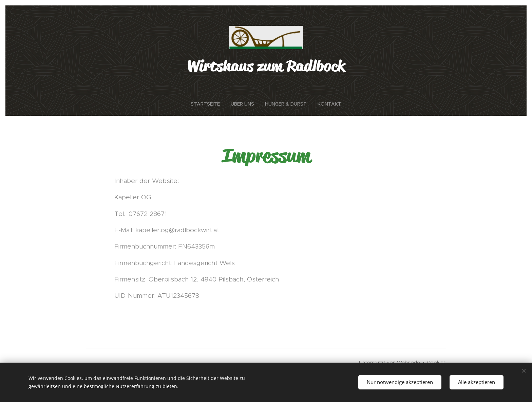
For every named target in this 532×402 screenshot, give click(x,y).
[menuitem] (208, 104)
